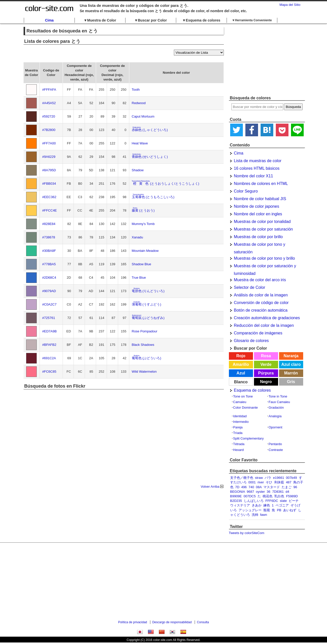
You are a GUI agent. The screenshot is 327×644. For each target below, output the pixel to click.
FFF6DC (272, 501)
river (261, 482)
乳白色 (279, 496)
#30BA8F (49, 251)
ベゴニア (282, 505)
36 (268, 492)
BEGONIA (238, 492)
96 (295, 487)
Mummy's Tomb (143, 224)
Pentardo (275, 444)
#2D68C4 (49, 278)
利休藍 (279, 482)
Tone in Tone (278, 396)
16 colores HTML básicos (257, 168)
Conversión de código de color (261, 303)
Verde (266, 364)
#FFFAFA (49, 90)
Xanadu (138, 237)
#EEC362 (49, 197)
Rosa (266, 356)
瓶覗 (267, 510)
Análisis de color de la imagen (261, 295)
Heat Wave (140, 143)
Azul (241, 373)
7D (237, 487)
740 (251, 487)
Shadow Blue (142, 264)
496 (244, 487)
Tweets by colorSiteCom (247, 533)
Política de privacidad (133, 622)
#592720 (49, 116)
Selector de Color (250, 287)
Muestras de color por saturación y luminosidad (265, 267)
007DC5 (250, 496)
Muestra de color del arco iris (260, 280)
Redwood (139, 103)
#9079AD (49, 291)
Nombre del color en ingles (258, 214)
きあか (257, 505)
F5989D (292, 496)
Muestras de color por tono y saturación (260, 245)
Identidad (240, 416)
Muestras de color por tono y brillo (265, 258)
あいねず (290, 510)
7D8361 (278, 492)
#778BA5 (49, 264)
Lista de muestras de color (258, 161)
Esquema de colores (252, 390)
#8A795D (49, 170)
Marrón (291, 373)
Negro (266, 382)
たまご (287, 487)
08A (259, 487)
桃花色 (268, 496)
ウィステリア (240, 505)
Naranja (291, 356)
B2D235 (236, 501)
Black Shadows (143, 345)
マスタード (272, 487)
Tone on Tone (243, 396)
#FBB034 (49, 184)
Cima (49, 20)
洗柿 (255, 515)
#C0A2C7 (49, 304)
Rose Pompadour (145, 331)
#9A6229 (49, 157)
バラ (268, 478)
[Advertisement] (267, 60)
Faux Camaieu (279, 402)
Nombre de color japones (257, 206)
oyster (260, 492)
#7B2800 (49, 130)
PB (279, 510)
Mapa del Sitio (290, 5)
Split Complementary (249, 438)
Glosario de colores (251, 341)
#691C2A (49, 358)
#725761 (49, 318)
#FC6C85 (49, 372)
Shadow (138, 170)
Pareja (238, 427)
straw (259, 478)
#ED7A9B (50, 331)
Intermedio (241, 422)
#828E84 (49, 224)
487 (289, 482)
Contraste (276, 450)
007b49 (291, 478)
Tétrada (239, 444)
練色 (267, 505)
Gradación (276, 408)
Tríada (238, 433)
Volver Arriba (210, 487)
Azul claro (291, 364)
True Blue (139, 278)
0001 (252, 482)
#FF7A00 (49, 143)
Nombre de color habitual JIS (260, 199)
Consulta (203, 622)
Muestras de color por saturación (264, 229)
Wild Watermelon (144, 372)
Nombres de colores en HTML (261, 184)
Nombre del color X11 (254, 176)
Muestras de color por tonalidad (262, 222)
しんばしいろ (254, 501)
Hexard (239, 450)
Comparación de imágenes (258, 333)
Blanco (241, 382)
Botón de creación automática (261, 310)
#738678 (49, 237)
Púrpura (266, 373)
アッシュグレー (250, 510)
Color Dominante (246, 408)
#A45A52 (49, 103)
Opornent (276, 427)
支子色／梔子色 (242, 478)
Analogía (275, 416)
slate (283, 501)
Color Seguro (246, 191)
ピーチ (294, 501)
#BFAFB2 (49, 345)
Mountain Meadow (145, 251)
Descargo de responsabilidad (172, 622)
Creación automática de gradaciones (267, 318)
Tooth (136, 90)
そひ (269, 482)
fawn (264, 515)
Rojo (241, 356)
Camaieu (240, 402)
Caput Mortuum (143, 116)
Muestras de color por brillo (258, 237)
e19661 (278, 478)
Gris (291, 382)
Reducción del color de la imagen (264, 325)
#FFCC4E (50, 210)
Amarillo (241, 364)
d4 (287, 492)
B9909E (236, 496)
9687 (250, 492)
